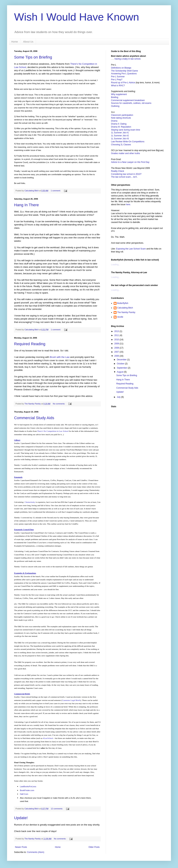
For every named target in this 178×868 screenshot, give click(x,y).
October (121, 364)
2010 (117, 340)
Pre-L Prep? (117, 80)
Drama (114, 121)
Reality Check (118, 171)
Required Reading (30, 344)
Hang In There (26, 205)
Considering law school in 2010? (126, 174)
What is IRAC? (118, 86)
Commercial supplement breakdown (128, 100)
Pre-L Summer (118, 77)
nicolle (120, 317)
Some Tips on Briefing (33, 57)
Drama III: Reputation (121, 127)
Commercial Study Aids (34, 418)
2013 (117, 331)
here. (128, 204)
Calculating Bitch (125, 308)
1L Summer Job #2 (120, 136)
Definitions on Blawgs (121, 68)
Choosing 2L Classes (121, 145)
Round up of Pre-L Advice (123, 83)
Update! (21, 818)
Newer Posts (21, 847)
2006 (117, 356)
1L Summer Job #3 (120, 139)
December (122, 360)
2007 (117, 352)
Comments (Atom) (36, 852)
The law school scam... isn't (124, 177)
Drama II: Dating (119, 124)
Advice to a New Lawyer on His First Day (130, 162)
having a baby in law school (128, 59)
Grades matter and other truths (125, 153)
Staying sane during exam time (126, 130)
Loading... (116, 265)
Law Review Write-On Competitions (128, 142)
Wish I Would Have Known (77, 17)
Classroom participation (122, 115)
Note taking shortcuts (121, 118)
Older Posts (94, 847)
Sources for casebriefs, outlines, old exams (131, 103)
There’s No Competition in (53, 431)
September (122, 368)
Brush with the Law (60, 357)
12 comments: (57, 809)
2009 (117, 344)
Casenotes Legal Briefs (71, 700)
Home (15, 42)
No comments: (59, 404)
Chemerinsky (30, 502)
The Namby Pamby (126, 312)
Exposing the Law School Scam (131, 249)
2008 (117, 348)
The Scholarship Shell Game (125, 71)
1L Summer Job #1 (120, 133)
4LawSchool (48, 738)
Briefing (115, 97)
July (119, 397)
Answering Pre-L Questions (124, 74)
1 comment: (56, 191)
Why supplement (119, 94)
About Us (28, 42)
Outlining (115, 106)
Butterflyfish (123, 303)
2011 (117, 335)
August (120, 372)
